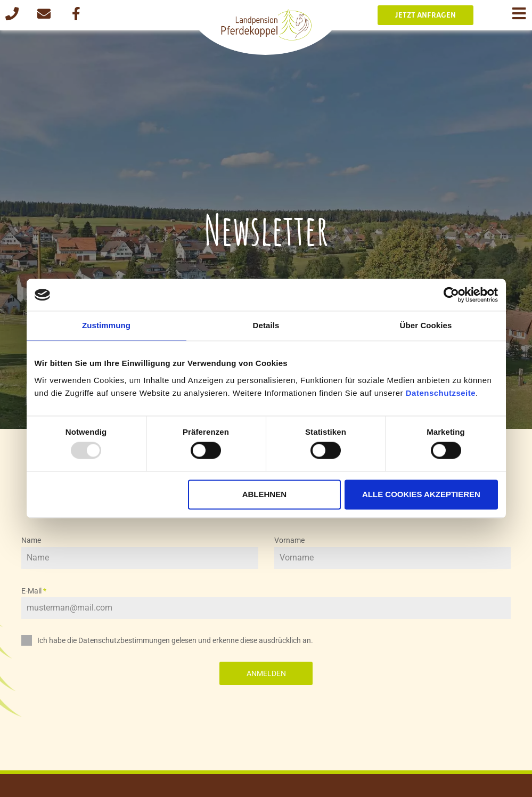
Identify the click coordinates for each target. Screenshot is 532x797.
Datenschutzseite (441, 393)
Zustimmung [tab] (106, 325)
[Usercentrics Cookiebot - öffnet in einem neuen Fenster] (451, 295)
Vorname (289, 540)
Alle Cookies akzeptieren (421, 494)
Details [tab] (266, 325)
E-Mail (34, 591)
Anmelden (266, 673)
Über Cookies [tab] (426, 325)
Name (31, 540)
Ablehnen (264, 494)
